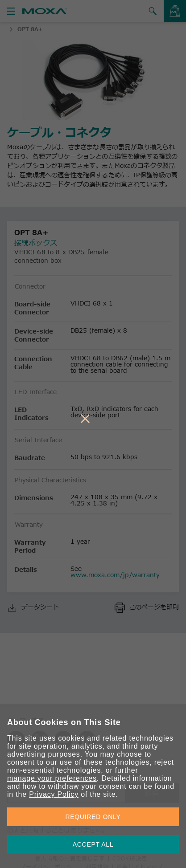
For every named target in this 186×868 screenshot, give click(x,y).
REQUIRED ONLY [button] (93, 817)
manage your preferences (52, 778)
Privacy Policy (54, 794)
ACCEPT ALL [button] (93, 844)
